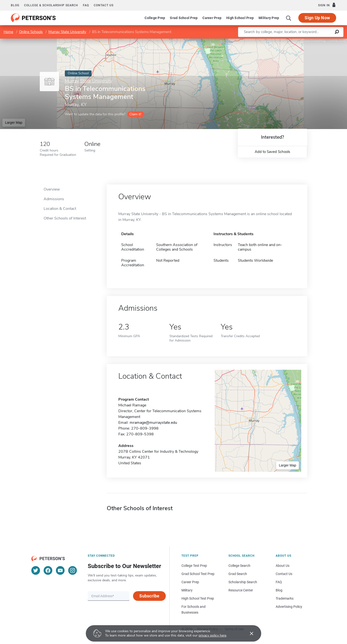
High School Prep (240, 18)
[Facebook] (48, 570)
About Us (283, 566)
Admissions (54, 199)
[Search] (289, 18)
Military (187, 590)
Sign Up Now (317, 18)
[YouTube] (60, 570)
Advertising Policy (289, 607)
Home (8, 32)
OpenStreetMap (314, 41)
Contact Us (284, 574)
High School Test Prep (198, 598)
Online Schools (31, 32)
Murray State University (67, 32)
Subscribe (149, 596)
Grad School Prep (184, 18)
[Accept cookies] (248, 633)
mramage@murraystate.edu (153, 423)
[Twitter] (36, 570)
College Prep (155, 18)
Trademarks (285, 598)
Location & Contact (60, 209)
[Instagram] (73, 570)
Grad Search (238, 574)
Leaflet (289, 41)
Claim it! (135, 114)
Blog (15, 5)
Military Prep (269, 18)
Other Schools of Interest (65, 218)
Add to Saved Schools (272, 152)
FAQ (86, 5)
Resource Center (241, 590)
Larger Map (14, 123)
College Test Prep (194, 566)
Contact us (104, 5)
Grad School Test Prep (198, 574)
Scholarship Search (243, 582)
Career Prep (212, 18)
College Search (239, 566)
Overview (52, 189)
